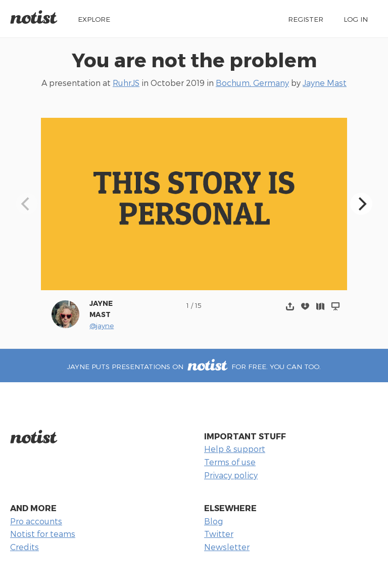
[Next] (361, 204)
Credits (25, 547)
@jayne (102, 325)
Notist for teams (43, 534)
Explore (94, 19)
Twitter (219, 534)
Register (306, 19)
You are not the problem (194, 59)
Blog (213, 521)
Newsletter (227, 547)
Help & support (235, 449)
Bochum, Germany (252, 83)
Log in (356, 19)
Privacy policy (231, 475)
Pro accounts (36, 521)
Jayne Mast (325, 83)
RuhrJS (126, 83)
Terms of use (230, 462)
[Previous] (27, 204)
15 (198, 305)
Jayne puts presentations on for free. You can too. (194, 366)
